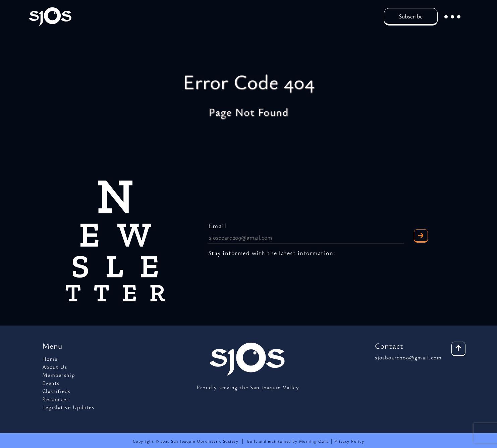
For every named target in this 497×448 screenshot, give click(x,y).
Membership (59, 375)
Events (51, 383)
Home (50, 359)
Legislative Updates (68, 407)
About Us (55, 367)
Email (217, 226)
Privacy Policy (349, 441)
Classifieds (57, 391)
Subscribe (411, 16)
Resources (56, 399)
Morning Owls (315, 441)
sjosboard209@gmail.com (408, 357)
